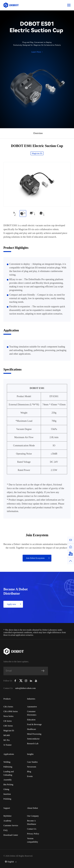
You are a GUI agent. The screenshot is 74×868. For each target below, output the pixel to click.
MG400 (7, 735)
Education (31, 720)
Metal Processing (34, 734)
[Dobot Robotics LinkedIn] (31, 681)
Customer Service (11, 825)
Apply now (14, 604)
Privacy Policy (33, 834)
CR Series (8, 721)
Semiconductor (33, 739)
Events (30, 776)
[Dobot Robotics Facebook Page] (15, 681)
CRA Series (8, 707)
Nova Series (8, 716)
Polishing (7, 799)
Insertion (7, 794)
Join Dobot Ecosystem (38, 558)
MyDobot (7, 816)
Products (7, 699)
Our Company (33, 816)
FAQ (5, 830)
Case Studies (32, 762)
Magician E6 (37, 153)
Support (7, 808)
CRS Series (8, 726)
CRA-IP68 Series (11, 711)
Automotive (32, 707)
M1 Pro (7, 740)
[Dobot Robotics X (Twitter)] (21, 681)
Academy (7, 821)
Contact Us (32, 829)
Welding (7, 762)
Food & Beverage (34, 724)
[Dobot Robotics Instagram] (26, 681)
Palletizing (8, 767)
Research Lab (33, 744)
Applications (9, 754)
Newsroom (32, 767)
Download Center (11, 835)
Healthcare (32, 729)
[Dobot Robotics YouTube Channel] (36, 681)
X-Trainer (8, 745)
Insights (30, 754)
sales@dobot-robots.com (25, 688)
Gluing (6, 789)
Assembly (8, 780)
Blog (29, 772)
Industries (31, 699)
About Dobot (32, 808)
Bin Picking (8, 785)
